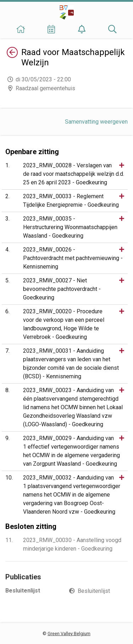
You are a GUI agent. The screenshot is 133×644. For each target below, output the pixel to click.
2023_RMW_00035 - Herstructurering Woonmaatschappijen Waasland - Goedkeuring (70, 227)
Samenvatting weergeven (96, 122)
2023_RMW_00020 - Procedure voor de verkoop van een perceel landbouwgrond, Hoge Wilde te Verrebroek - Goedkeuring (64, 324)
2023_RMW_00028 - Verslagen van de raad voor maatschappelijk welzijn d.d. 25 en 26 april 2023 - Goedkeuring (74, 174)
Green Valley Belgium (69, 634)
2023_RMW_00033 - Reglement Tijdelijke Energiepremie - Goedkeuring (71, 201)
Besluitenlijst (94, 591)
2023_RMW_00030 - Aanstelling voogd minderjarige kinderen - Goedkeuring (72, 544)
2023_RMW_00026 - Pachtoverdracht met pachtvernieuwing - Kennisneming (73, 258)
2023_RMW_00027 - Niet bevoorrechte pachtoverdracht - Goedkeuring (62, 289)
